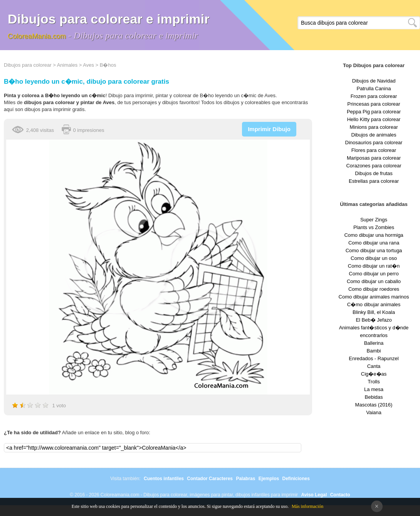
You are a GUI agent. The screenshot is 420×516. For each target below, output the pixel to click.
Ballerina (374, 343)
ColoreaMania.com (37, 36)
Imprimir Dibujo (269, 129)
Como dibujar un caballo (374, 281)
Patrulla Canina (374, 89)
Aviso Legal (314, 495)
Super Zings (374, 220)
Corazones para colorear (374, 166)
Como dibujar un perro (374, 274)
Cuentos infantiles (164, 479)
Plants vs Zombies (374, 227)
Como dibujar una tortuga (374, 250)
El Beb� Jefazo (374, 320)
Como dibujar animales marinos (374, 297)
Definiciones (296, 479)
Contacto (340, 495)
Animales (67, 65)
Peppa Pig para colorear (374, 112)
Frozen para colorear (374, 96)
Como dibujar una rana (374, 243)
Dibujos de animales (374, 135)
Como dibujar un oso (374, 258)
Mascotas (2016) (374, 405)
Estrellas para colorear (374, 181)
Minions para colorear (374, 127)
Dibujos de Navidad (374, 81)
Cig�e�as (374, 374)
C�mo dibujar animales (374, 304)
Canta (374, 366)
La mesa (374, 389)
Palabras (245, 479)
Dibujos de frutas (374, 173)
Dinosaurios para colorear (374, 142)
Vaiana (374, 412)
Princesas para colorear (374, 104)
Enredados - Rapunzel (374, 358)
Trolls (374, 382)
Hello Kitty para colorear (374, 119)
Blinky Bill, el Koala (374, 312)
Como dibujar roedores (374, 289)
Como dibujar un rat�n (374, 266)
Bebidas (374, 397)
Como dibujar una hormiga (374, 235)
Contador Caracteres (210, 479)
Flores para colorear (374, 150)
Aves (88, 65)
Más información (307, 506)
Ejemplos (269, 479)
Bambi (374, 351)
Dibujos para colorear (28, 65)
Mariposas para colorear (374, 158)
